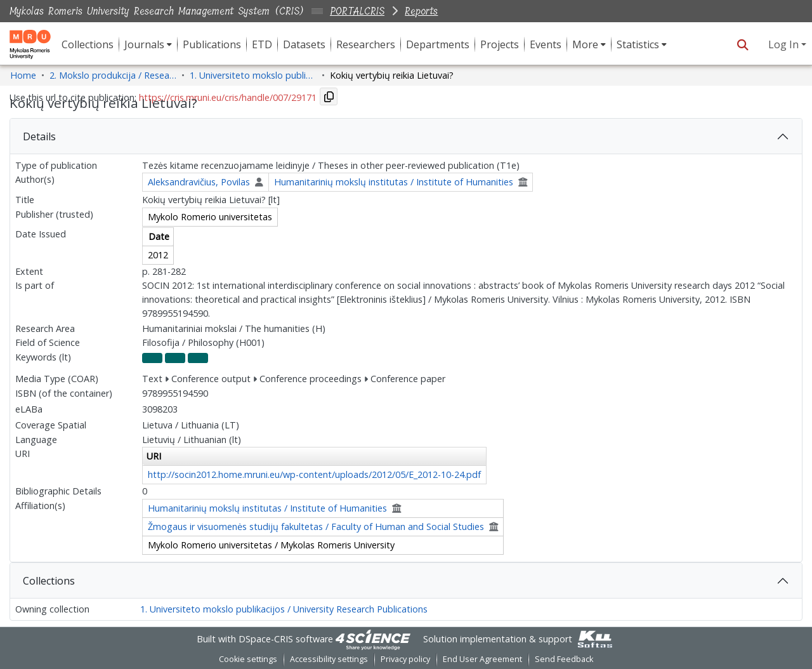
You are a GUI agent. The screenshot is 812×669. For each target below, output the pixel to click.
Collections (49, 581)
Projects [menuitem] (500, 44)
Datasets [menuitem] (304, 44)
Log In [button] (785, 44)
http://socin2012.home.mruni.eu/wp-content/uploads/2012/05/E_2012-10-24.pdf (314, 474)
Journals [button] (144, 44)
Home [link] (23, 75)
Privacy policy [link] (405, 659)
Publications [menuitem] (212, 44)
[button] (743, 44)
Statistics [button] (638, 44)
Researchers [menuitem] (366, 44)
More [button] (585, 44)
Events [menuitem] (546, 44)
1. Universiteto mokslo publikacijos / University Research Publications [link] (253, 75)
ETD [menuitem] (262, 44)
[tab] (406, 136)
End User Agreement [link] (482, 659)
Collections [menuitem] (88, 44)
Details (39, 136)
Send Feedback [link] (564, 659)
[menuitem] (148, 44)
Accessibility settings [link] (329, 659)
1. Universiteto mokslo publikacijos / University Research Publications (284, 609)
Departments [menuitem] (438, 44)
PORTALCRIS (357, 11)
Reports (421, 11)
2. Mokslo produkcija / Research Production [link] (113, 75)
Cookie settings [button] (248, 659)
